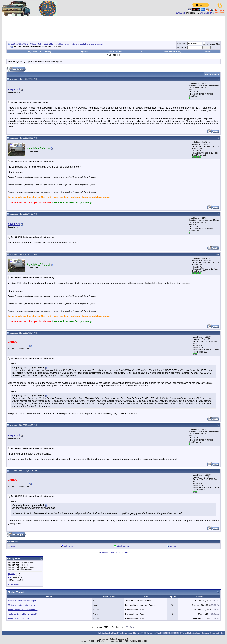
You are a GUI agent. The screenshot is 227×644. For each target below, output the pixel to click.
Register (84, 52)
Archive (197, 633)
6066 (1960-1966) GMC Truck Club (26, 44)
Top (222, 633)
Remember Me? (211, 44)
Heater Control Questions (19, 618)
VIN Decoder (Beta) (172, 52)
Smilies (11, 576)
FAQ (142, 52)
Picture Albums (115, 52)
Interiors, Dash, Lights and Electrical (87, 44)
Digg (13, 546)
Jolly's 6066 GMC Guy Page (39, 52)
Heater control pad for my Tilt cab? (23, 614)
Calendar (208, 52)
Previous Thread (107, 553)
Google (173, 546)
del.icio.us (68, 546)
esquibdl (14, 89)
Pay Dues (180, 13)
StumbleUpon (123, 546)
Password (181, 47)
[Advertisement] (113, 30)
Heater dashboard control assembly (23, 609)
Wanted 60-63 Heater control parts (23, 601)
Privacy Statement (210, 633)
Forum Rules (13, 584)
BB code (11, 574)
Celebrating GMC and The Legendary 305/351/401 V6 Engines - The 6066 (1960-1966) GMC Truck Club (145, 633)
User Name (182, 44)
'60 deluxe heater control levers (21, 605)
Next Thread (121, 553)
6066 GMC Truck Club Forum (57, 44)
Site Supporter (207, 13)
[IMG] (10, 578)
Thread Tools (211, 75)
